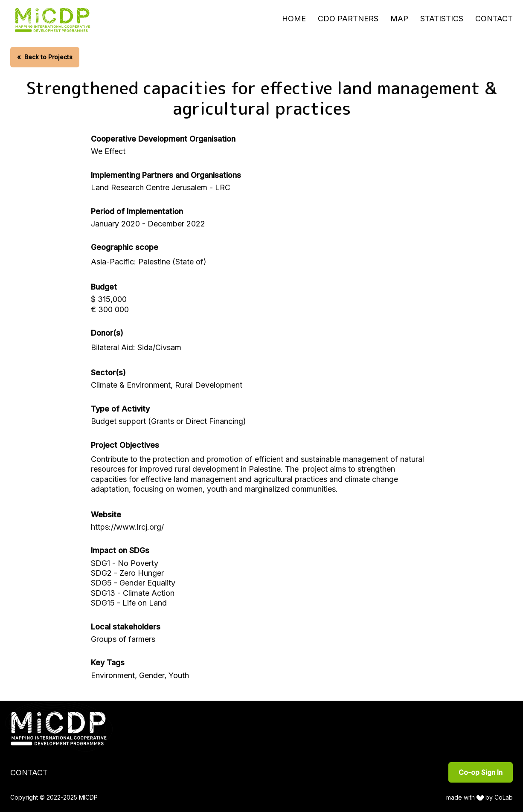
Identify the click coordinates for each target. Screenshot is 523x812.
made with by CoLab (480, 797)
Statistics (442, 19)
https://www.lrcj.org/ (127, 527)
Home (294, 19)
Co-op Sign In (481, 772)
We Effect (108, 151)
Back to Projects (45, 57)
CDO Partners (348, 19)
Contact (494, 19)
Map (399, 19)
